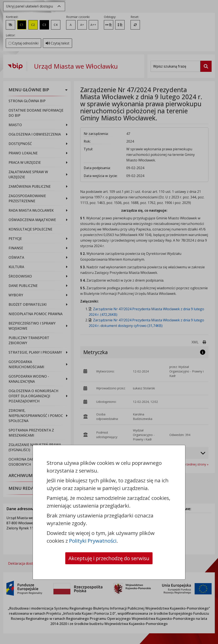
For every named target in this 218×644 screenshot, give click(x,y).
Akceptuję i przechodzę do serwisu (109, 558)
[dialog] (109, 322)
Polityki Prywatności (93, 541)
